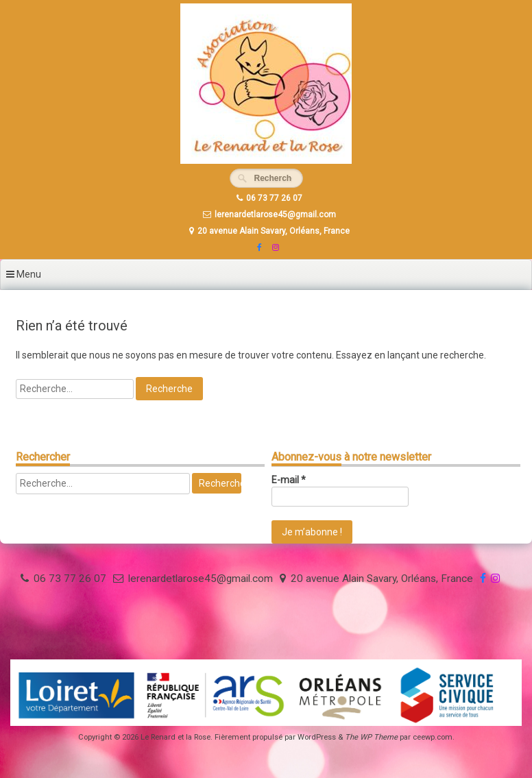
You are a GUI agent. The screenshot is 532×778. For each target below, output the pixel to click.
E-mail (289, 480)
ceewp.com (433, 737)
